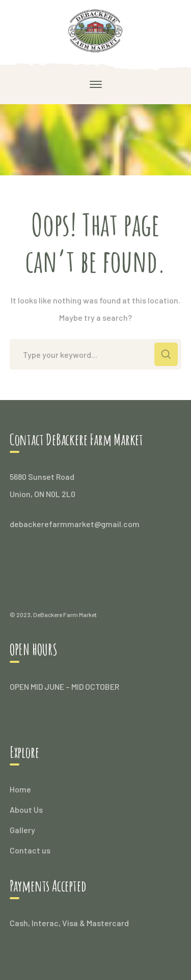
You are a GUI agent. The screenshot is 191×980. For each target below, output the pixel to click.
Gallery (22, 830)
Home (20, 789)
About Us (26, 809)
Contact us (30, 850)
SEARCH (166, 354)
